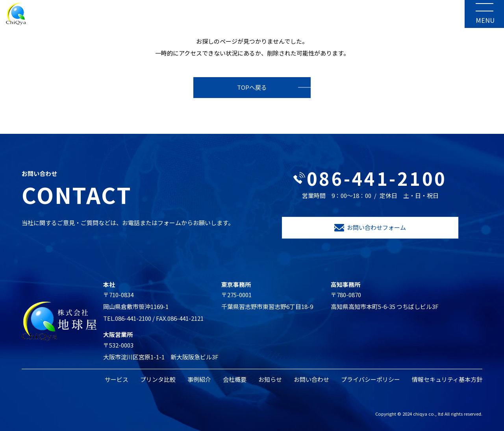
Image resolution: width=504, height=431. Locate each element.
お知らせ (270, 379)
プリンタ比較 (158, 379)
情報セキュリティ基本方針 (447, 379)
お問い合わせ (311, 379)
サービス (117, 379)
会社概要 (235, 379)
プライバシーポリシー (371, 379)
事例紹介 (199, 379)
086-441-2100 (370, 178)
